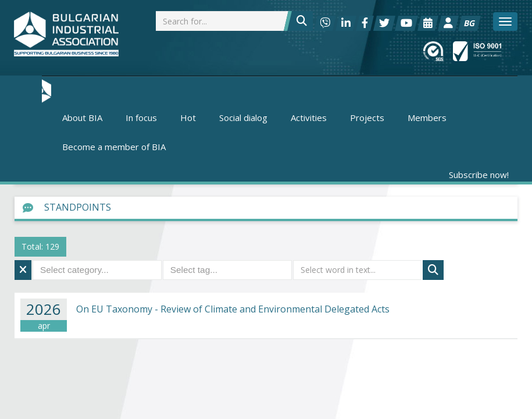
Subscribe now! (479, 175)
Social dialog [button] (243, 118)
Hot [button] (188, 118)
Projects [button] (367, 118)
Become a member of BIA (114, 147)
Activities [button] (309, 118)
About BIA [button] (82, 118)
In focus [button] (141, 118)
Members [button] (427, 118)
